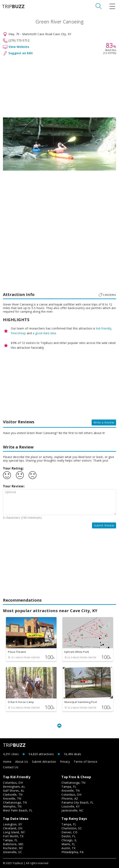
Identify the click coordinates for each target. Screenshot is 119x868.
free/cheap (18, 333)
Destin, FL (69, 836)
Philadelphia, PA (72, 852)
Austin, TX (68, 848)
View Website (19, 47)
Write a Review (104, 422)
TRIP (13, 6)
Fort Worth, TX (13, 836)
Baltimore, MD (13, 844)
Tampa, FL (69, 787)
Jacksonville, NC (72, 810)
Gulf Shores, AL (14, 791)
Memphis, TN (12, 806)
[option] (59, 144)
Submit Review (104, 525)
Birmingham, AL (14, 787)
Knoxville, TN (12, 798)
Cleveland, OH (13, 828)
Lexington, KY (12, 824)
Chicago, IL (69, 840)
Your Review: (14, 486)
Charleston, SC (72, 828)
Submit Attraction (44, 762)
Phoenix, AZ (70, 798)
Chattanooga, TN (15, 802)
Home (7, 762)
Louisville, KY (71, 806)
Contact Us (11, 767)
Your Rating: (13, 468)
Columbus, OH (13, 783)
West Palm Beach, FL (18, 810)
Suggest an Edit (21, 53)
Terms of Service (85, 762)
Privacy (65, 762)
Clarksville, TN (13, 795)
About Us (22, 762)
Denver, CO (69, 832)
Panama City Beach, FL (78, 802)
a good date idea (44, 333)
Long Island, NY (14, 832)
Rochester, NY (13, 848)
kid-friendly (104, 328)
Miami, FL (68, 844)
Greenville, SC (12, 852)
